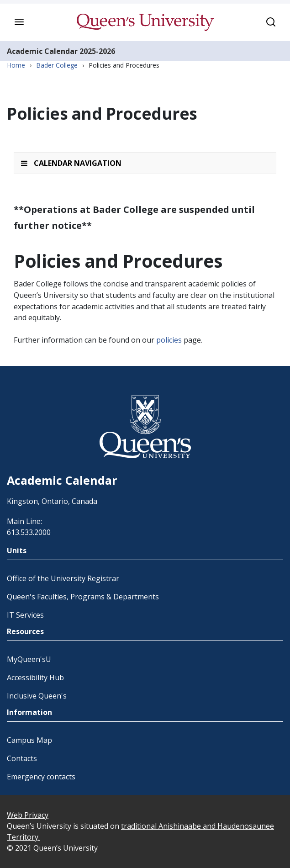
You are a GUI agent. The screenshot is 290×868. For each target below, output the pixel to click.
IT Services (25, 615)
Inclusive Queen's (37, 696)
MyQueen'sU (29, 659)
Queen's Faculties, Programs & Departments (83, 597)
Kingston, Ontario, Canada (52, 501)
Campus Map (29, 740)
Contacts (22, 758)
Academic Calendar (42, 51)
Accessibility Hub (35, 677)
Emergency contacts (41, 777)
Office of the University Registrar (63, 578)
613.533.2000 (29, 532)
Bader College (57, 65)
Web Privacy (28, 815)
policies (169, 340)
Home (16, 65)
